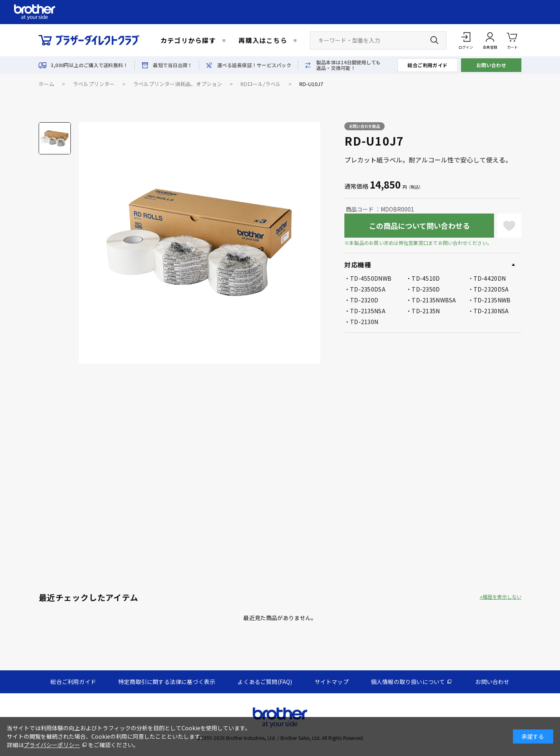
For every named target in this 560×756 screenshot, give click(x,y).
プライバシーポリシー (52, 745)
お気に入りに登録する (509, 226)
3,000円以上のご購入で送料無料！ (89, 65)
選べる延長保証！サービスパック (254, 65)
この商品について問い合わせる (419, 226)
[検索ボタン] (434, 40)
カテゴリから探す (188, 40)
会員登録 (490, 47)
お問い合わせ (491, 65)
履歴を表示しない (502, 597)
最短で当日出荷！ (173, 65)
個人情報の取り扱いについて (408, 682)
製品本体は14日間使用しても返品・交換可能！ (348, 65)
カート (512, 40)
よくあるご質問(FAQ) (265, 682)
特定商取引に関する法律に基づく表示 (167, 682)
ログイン (466, 47)
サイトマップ (332, 682)
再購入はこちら (263, 40)
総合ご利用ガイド (428, 65)
